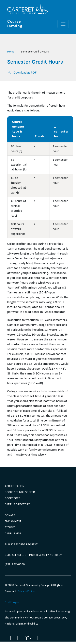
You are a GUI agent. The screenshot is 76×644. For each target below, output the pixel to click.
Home (11, 52)
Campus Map (13, 533)
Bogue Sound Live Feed (20, 492)
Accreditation (15, 486)
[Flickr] (39, 638)
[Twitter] (28, 638)
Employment (13, 521)
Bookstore (12, 498)
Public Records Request (21, 544)
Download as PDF (22, 72)
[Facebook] (10, 638)
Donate (10, 515)
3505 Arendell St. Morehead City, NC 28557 (33, 555)
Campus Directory (17, 504)
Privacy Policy (26, 591)
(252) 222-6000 (15, 564)
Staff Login (12, 602)
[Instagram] (18, 638)
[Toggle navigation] (63, 24)
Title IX (10, 527)
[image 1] (38, 475)
